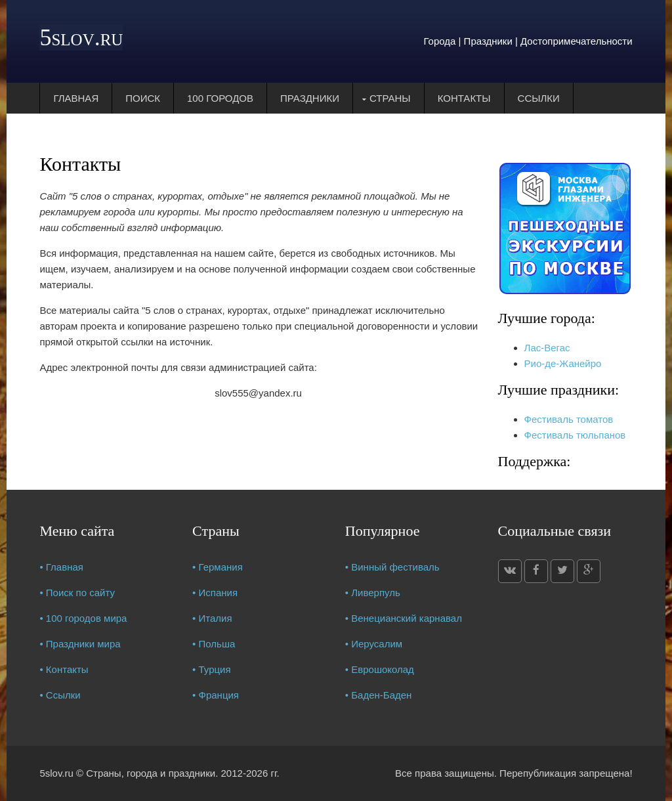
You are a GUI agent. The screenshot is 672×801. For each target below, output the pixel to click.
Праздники (310, 98)
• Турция (212, 669)
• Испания (215, 593)
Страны (390, 98)
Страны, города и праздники (151, 773)
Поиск (143, 98)
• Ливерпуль (373, 593)
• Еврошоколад (380, 669)
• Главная (61, 567)
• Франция (216, 695)
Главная (76, 98)
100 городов (220, 98)
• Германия (218, 567)
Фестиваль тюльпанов (575, 435)
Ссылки (539, 98)
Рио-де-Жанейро (563, 363)
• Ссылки (60, 695)
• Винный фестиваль (392, 567)
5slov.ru (81, 37)
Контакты (464, 98)
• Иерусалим (374, 644)
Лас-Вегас (547, 348)
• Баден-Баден (379, 695)
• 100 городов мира (83, 618)
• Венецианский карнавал (404, 618)
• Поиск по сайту (77, 593)
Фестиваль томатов (569, 419)
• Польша (214, 644)
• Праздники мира (80, 644)
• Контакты (64, 669)
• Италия (212, 618)
